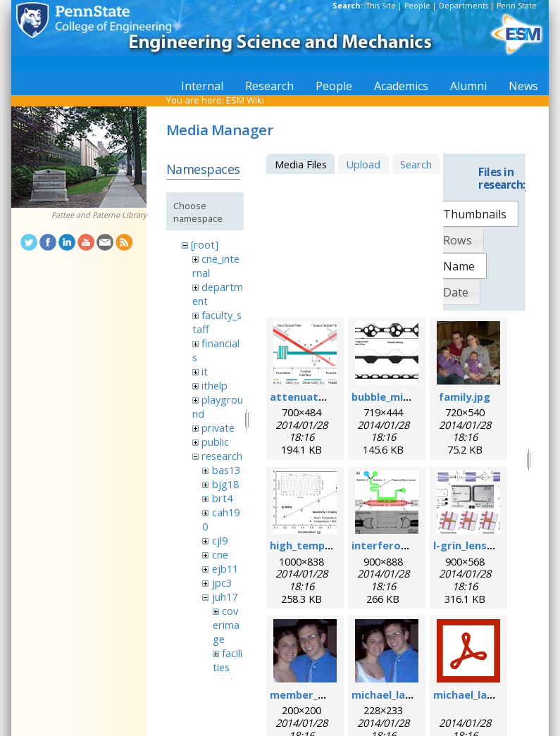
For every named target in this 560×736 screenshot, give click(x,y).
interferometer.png (404, 545)
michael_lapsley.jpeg (404, 694)
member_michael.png (325, 694)
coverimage (226, 625)
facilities (228, 660)
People (417, 6)
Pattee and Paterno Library (99, 215)
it (205, 371)
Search (416, 164)
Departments (463, 6)
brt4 (222, 498)
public (215, 442)
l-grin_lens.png (471, 545)
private (218, 428)
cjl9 (220, 540)
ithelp (214, 385)
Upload (363, 164)
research (222, 456)
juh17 (225, 597)
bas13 (226, 470)
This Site (381, 6)
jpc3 (222, 582)
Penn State (517, 6)
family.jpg (465, 397)
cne (220, 554)
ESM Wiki (245, 100)
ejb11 (225, 568)
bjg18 (225, 484)
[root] (205, 244)
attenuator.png (311, 397)
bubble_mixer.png (397, 397)
